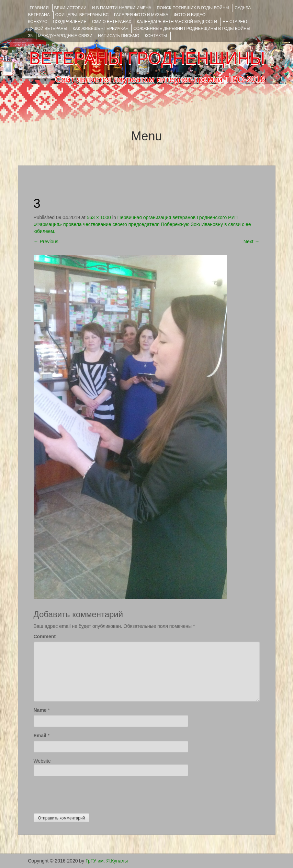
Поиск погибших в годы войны (193, 8)
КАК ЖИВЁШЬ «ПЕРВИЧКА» (100, 29)
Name (40, 710)
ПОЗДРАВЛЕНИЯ (70, 22)
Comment (45, 636)
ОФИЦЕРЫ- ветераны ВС (82, 15)
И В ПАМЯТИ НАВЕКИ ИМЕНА (122, 8)
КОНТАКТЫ (156, 36)
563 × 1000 (99, 217)
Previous (46, 242)
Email (40, 736)
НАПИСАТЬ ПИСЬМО (119, 36)
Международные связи (65, 36)
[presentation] (86, 793)
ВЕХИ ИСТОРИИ (70, 8)
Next (252, 242)
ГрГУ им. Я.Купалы (107, 861)
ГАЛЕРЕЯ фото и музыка (141, 15)
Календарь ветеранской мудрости (177, 22)
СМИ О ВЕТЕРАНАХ (112, 22)
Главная (39, 8)
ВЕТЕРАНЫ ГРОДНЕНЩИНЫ (147, 58)
